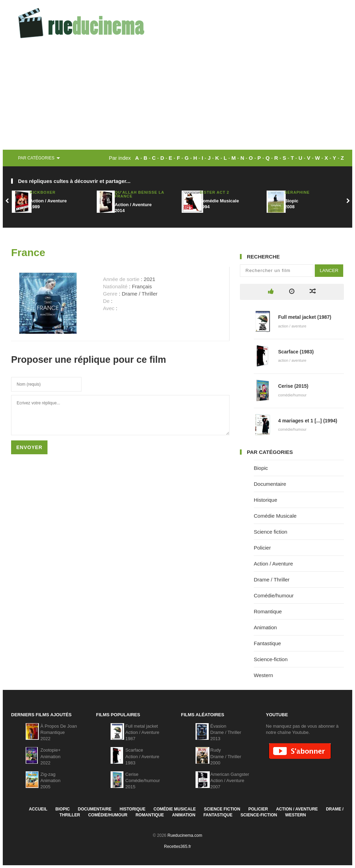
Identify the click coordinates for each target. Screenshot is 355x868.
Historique (266, 500)
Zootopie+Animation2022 (51, 756)
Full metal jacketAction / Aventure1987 (142, 732)
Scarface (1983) (296, 352)
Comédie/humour (274, 595)
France (28, 252)
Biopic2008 (292, 204)
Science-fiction (271, 659)
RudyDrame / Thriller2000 (226, 756)
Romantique (268, 611)
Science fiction (271, 532)
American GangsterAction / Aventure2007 (230, 781)
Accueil (38, 809)
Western (263, 675)
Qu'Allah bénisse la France (140, 194)
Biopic (261, 468)
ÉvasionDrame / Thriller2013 (226, 732)
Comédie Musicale (275, 516)
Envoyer (29, 447)
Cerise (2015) (293, 386)
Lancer (329, 270)
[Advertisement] (177, 98)
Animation (265, 627)
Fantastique (267, 643)
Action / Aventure (273, 564)
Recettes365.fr (177, 847)
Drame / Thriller (272, 580)
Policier (262, 548)
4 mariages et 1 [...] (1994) (308, 421)
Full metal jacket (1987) (305, 317)
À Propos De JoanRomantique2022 (59, 732)
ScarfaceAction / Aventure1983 (142, 756)
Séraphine (297, 192)
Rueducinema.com (185, 835)
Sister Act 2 (214, 192)
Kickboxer (43, 192)
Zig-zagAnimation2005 (51, 781)
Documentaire (270, 484)
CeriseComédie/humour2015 (143, 781)
